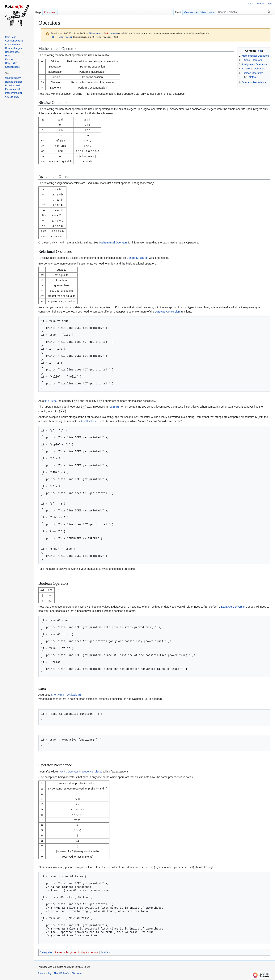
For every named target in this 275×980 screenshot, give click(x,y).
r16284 (113, 406)
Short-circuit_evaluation (65, 694)
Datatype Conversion (167, 312)
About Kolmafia (61, 973)
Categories (46, 952)
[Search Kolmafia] (244, 12)
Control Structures (137, 258)
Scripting (106, 952)
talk (107, 33)
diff (53, 37)
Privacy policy (44, 973)
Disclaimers (78, 973)
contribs (114, 33)
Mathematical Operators (113, 243)
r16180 (49, 401)
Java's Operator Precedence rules (80, 771)
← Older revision (64, 37)
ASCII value (88, 421)
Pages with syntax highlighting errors (76, 952)
